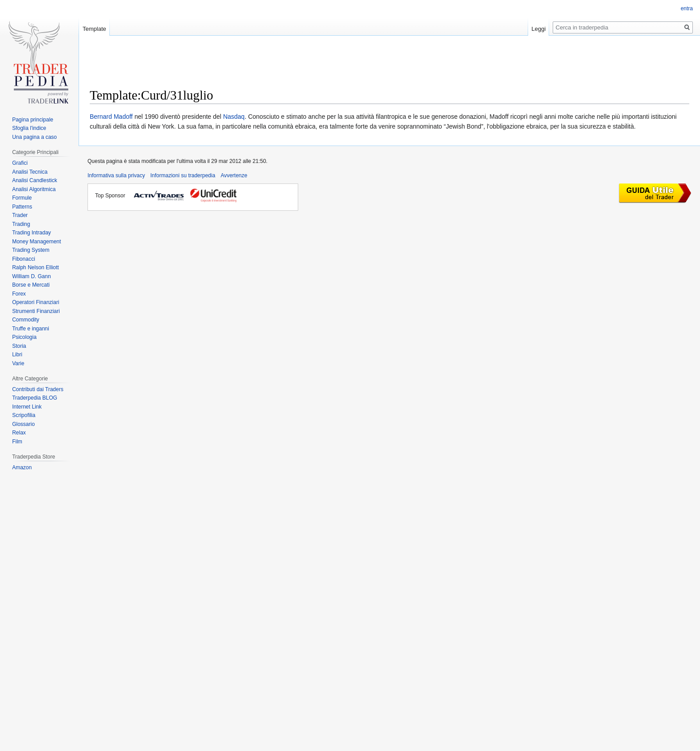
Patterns (22, 207)
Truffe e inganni (31, 329)
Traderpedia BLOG (35, 398)
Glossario (23, 424)
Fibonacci (23, 259)
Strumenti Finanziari (36, 311)
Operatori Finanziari (35, 302)
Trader (20, 215)
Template (94, 29)
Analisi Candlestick (35, 180)
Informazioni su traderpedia (183, 175)
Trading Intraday (31, 233)
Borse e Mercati (31, 285)
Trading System (31, 250)
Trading (21, 224)
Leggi (539, 29)
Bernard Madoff (111, 117)
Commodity (26, 320)
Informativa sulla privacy (116, 175)
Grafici (20, 163)
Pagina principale (33, 120)
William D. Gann (31, 276)
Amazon (22, 467)
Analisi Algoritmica (34, 189)
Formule (22, 198)
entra (687, 8)
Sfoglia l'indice (29, 128)
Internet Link (27, 407)
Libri (17, 355)
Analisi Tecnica (30, 172)
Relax (19, 433)
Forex (19, 294)
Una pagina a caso (34, 137)
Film (17, 442)
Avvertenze (234, 175)
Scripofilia (24, 415)
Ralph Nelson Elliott (35, 267)
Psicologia (24, 337)
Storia (19, 346)
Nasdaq (234, 117)
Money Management (36, 242)
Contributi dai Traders (38, 389)
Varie (18, 363)
